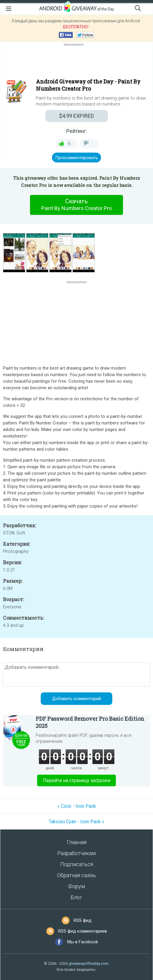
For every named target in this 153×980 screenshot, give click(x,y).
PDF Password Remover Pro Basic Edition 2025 (90, 722)
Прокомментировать (77, 158)
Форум (76, 886)
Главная (77, 842)
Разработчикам (76, 853)
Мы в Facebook (83, 942)
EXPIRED (76, 116)
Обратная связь (76, 875)
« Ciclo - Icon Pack (77, 806)
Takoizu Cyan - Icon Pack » (76, 822)
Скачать (77, 205)
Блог (76, 897)
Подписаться (77, 864)
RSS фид (83, 920)
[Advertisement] (76, 62)
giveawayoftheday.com (89, 963)
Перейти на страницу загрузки (76, 780)
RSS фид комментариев (83, 931)
